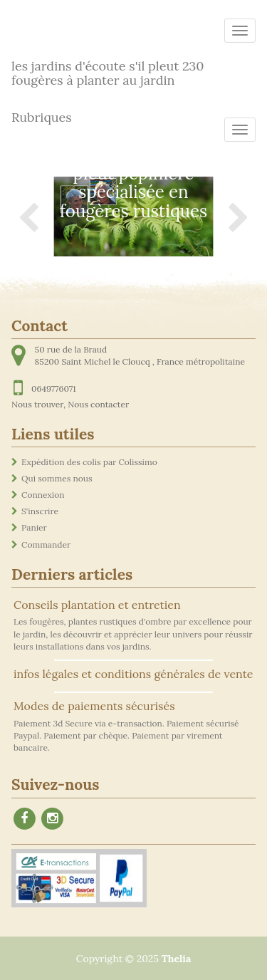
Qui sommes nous (57, 478)
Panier (34, 527)
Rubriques (42, 117)
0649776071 (54, 389)
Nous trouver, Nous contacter (70, 404)
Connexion (43, 495)
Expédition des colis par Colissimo (89, 462)
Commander (46, 544)
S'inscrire (40, 511)
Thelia (177, 959)
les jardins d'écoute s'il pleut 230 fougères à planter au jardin (108, 71)
